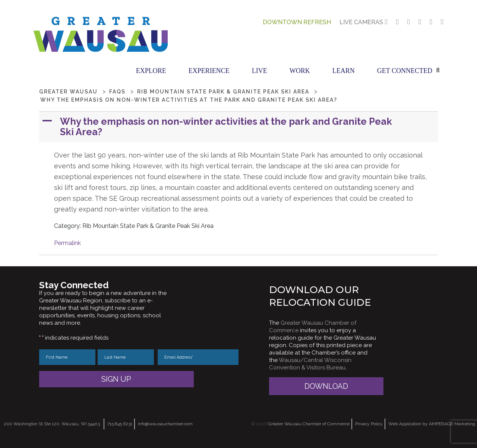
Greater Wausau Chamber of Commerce (309, 424)
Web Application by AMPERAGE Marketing (432, 424)
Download (326, 386)
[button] (239, 127)
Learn (344, 71)
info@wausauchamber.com (165, 424)
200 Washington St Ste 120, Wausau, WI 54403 (52, 424)
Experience (209, 71)
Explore (151, 71)
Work (300, 71)
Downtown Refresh (297, 22)
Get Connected (405, 71)
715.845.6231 (120, 424)
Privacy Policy (369, 424)
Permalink (67, 243)
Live (260, 71)
